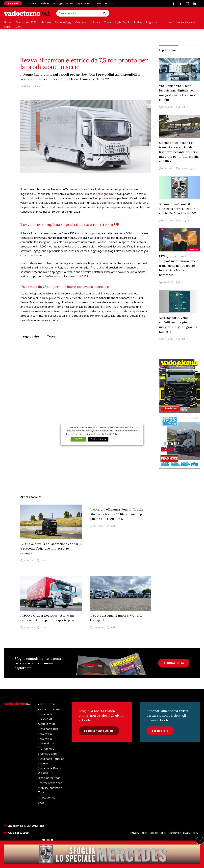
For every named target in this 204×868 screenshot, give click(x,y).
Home (8, 22)
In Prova (95, 22)
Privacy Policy (139, 833)
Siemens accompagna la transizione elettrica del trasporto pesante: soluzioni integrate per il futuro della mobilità (179, 152)
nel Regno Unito (106, 194)
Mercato (46, 22)
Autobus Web (46, 724)
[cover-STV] (179, 442)
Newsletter (44, 3)
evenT (42, 803)
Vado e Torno (46, 704)
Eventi (18, 27)
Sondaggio (58, 3)
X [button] (138, 427)
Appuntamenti (85, 3)
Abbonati (13, 3)
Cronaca (80, 22)
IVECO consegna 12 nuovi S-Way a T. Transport (116, 618)
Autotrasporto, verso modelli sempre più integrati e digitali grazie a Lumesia (178, 325)
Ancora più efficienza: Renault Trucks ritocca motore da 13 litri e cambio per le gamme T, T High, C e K (119, 514)
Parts (7, 27)
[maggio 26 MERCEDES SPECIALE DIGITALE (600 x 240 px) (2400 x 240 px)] (102, 854)
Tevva (51, 336)
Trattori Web (46, 749)
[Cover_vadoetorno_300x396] (179, 386)
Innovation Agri (48, 798)
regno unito (31, 336)
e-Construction (47, 754)
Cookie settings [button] (98, 439)
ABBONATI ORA (174, 663)
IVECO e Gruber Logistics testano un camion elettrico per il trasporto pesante (50, 618)
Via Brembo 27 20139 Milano (24, 826)
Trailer (138, 22)
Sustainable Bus (48, 729)
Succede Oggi (63, 22)
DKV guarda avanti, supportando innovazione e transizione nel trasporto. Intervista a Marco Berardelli (179, 266)
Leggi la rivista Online (99, 731)
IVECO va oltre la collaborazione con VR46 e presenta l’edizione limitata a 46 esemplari (51, 548)
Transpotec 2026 (26, 22)
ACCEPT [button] (78, 439)
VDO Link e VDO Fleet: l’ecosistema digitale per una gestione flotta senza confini (177, 93)
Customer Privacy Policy (183, 833)
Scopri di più (160, 731)
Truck (108, 22)
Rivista (182, 221)
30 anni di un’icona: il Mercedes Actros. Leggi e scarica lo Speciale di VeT (177, 209)
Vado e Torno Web (50, 709)
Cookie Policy (158, 833)
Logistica (152, 22)
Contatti (98, 3)
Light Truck (122, 22)
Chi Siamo (31, 3)
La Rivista (70, 3)
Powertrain (45, 734)
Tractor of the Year (50, 783)
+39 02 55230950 (16, 833)
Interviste (184, 168)
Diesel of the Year (49, 778)
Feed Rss (109, 3)
